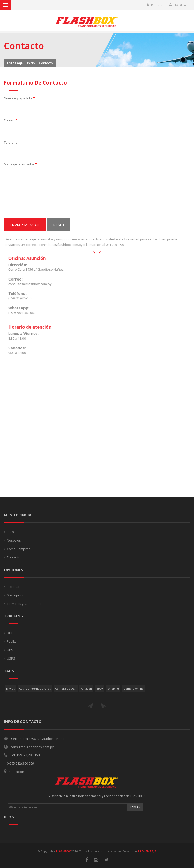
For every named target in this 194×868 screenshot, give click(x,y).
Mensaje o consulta (20, 164)
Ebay (100, 689)
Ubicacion (17, 772)
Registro (156, 5)
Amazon (86, 689)
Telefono (11, 142)
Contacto (46, 63)
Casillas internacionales (35, 689)
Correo (11, 120)
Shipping (113, 689)
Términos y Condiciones (25, 604)
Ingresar (179, 5)
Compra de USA (66, 689)
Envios (10, 689)
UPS (10, 650)
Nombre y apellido (19, 98)
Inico (10, 532)
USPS (11, 658)
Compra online (134, 689)
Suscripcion (16, 595)
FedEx (11, 641)
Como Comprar (18, 549)
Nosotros (14, 540)
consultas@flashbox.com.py (32, 747)
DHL (10, 633)
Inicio (31, 63)
